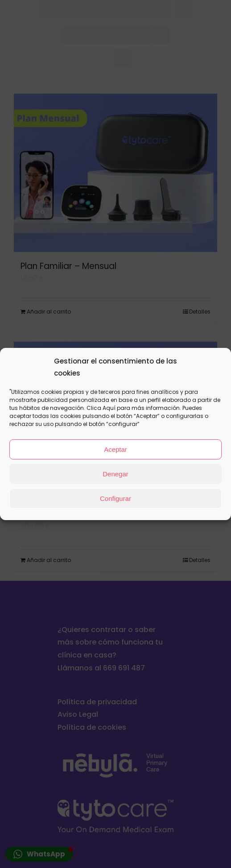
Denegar (115, 474)
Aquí (109, 408)
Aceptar (115, 449)
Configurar (115, 498)
